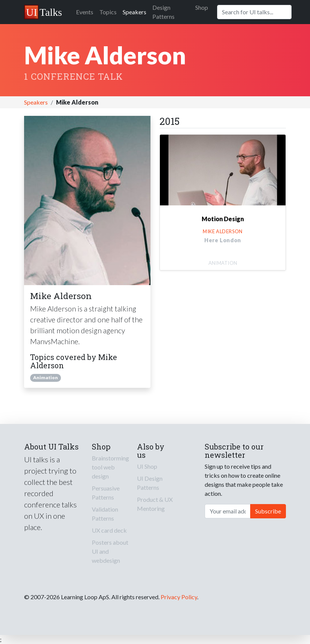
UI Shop (147, 466)
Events (85, 12)
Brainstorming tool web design (110, 467)
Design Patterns (163, 12)
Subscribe (268, 511)
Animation (46, 377)
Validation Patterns (105, 514)
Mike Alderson (223, 231)
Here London (223, 240)
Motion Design (223, 219)
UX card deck (109, 530)
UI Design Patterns (150, 483)
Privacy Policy (179, 597)
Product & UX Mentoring (155, 504)
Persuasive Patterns (106, 493)
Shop (202, 7)
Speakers (134, 12)
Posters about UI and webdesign (110, 551)
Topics (108, 12)
